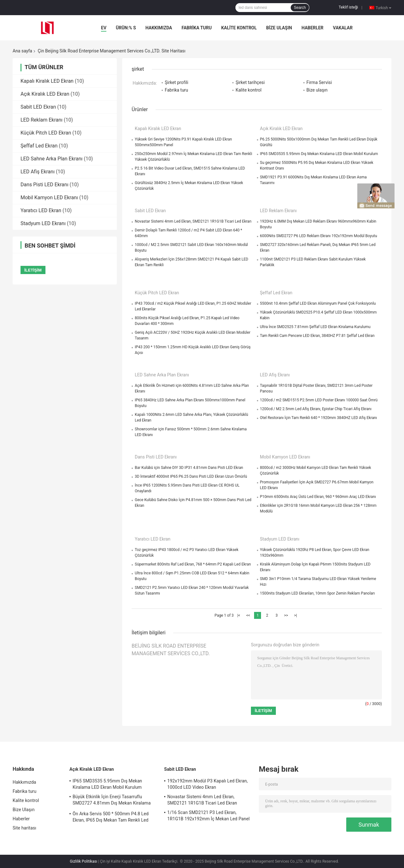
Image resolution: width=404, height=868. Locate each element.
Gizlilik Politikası (83, 861)
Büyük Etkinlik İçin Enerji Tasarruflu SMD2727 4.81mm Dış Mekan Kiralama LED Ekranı (112, 801)
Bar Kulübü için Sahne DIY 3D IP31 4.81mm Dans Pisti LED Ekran (189, 468)
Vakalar (343, 28)
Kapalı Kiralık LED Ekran (47, 81)
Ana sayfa (22, 51)
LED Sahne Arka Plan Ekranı (51, 159)
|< (239, 615)
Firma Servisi (319, 82)
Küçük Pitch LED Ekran (46, 133)
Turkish (383, 8)
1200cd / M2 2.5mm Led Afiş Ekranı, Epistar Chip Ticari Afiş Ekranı (316, 409)
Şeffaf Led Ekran (39, 146)
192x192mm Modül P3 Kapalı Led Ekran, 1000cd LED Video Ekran (208, 784)
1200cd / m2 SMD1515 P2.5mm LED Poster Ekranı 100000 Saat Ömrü (319, 400)
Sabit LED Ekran (38, 107)
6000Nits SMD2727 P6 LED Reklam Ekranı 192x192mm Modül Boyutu (319, 236)
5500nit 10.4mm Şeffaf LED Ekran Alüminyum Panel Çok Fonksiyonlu (318, 303)
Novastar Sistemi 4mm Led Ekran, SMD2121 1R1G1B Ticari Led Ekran (193, 221)
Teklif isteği (348, 7)
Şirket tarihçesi (250, 82)
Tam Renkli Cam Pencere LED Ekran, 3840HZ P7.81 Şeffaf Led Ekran (317, 336)
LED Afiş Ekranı (38, 172)
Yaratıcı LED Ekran (41, 210)
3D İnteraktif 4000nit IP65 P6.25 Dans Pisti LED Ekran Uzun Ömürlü (191, 476)
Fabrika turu (196, 28)
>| (296, 615)
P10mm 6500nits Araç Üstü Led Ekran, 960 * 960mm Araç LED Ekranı (318, 497)
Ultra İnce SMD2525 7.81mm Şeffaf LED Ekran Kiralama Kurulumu (315, 327)
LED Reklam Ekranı (42, 120)
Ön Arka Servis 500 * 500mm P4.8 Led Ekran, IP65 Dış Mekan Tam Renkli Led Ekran (111, 818)
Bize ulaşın (317, 90)
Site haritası (24, 828)
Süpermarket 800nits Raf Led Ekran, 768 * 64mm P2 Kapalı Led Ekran (193, 564)
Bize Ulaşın (279, 28)
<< (248, 615)
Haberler (312, 28)
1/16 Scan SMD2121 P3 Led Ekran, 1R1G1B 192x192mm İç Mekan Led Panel (208, 816)
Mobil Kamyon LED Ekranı (49, 198)
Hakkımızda (159, 28)
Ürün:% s (126, 28)
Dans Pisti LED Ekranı (45, 185)
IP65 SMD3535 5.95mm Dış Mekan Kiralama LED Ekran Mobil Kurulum (319, 154)
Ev (104, 28)
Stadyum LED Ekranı (43, 223)
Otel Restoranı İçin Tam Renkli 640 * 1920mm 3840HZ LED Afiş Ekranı (319, 418)
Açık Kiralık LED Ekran (45, 94)
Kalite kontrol (239, 28)
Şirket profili (176, 82)
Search (300, 8)
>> (286, 615)
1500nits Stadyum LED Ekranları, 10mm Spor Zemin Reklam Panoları (318, 593)
